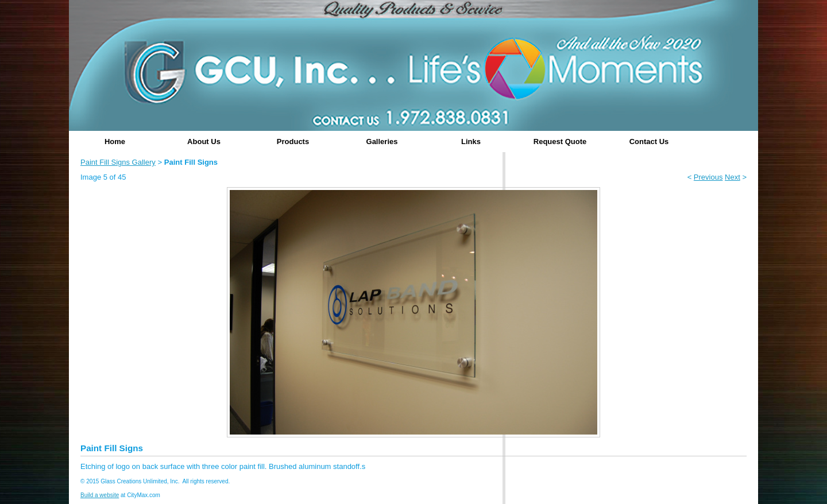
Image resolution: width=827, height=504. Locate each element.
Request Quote (560, 141)
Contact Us (649, 141)
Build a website (100, 495)
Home (115, 141)
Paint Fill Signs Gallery (118, 162)
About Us (204, 141)
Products (293, 141)
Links (471, 141)
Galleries (382, 141)
